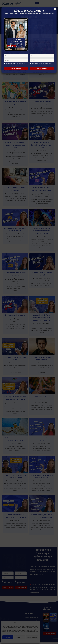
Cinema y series (11, 151)
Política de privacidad (24, 641)
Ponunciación (18, 523)
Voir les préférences (32, 637)
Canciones (45, 152)
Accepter (8, 637)
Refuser (20, 637)
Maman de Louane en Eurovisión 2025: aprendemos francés (43, 146)
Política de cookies (15, 641)
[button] (38, 623)
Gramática (41, 483)
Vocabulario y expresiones (46, 110)
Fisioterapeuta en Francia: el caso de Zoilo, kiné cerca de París (16, 62)
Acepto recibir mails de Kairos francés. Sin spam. (8, 585)
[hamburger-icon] (38, 3)
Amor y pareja (14, 233)
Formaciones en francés (32, 620)
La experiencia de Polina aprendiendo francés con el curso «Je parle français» (42, 318)
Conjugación (22, 233)
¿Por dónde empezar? (15, 193)
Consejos (45, 66)
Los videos (36, 110)
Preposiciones (48, 483)
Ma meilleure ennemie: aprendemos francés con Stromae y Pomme (43, 230)
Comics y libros (18, 108)
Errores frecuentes (44, 194)
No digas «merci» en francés (16, 315)
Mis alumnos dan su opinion (18, 68)
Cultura (18, 151)
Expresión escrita (45, 403)
